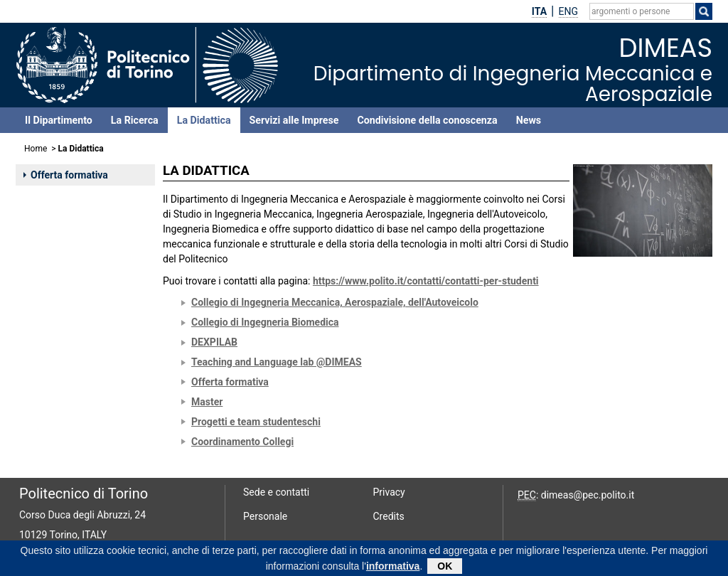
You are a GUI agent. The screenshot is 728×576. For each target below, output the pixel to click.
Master (207, 402)
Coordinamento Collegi (242, 442)
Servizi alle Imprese (294, 120)
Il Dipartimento (59, 120)
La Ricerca (135, 120)
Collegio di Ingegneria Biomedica (265, 322)
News (529, 120)
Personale (265, 516)
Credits (389, 516)
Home (36, 149)
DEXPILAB (214, 342)
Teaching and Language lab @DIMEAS (277, 362)
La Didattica (204, 120)
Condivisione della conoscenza (427, 120)
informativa (393, 568)
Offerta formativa (66, 175)
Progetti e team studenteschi (256, 422)
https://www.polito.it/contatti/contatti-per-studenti (426, 281)
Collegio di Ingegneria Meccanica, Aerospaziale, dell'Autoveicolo (335, 302)
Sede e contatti (276, 492)
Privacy (389, 492)
